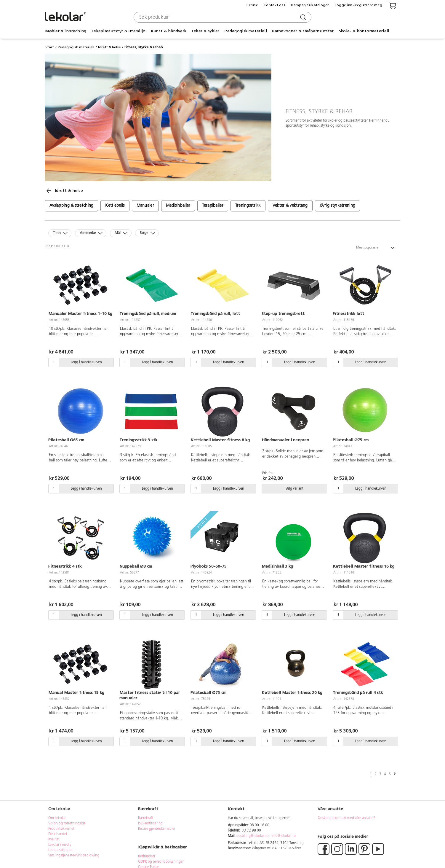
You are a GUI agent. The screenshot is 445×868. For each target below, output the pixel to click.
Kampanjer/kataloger (310, 5)
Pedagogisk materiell (246, 31)
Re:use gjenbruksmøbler (157, 829)
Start (50, 47)
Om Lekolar (57, 818)
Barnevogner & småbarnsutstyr (303, 31)
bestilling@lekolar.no (253, 836)
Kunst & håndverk (169, 31)
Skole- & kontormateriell (364, 31)
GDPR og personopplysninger (161, 862)
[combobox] (222, 17)
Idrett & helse (109, 47)
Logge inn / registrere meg (358, 5)
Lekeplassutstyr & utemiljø (119, 31)
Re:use (252, 5)
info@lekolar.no (284, 836)
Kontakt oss (274, 5)
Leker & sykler (206, 31)
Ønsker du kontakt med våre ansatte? (346, 818)
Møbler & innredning (66, 31)
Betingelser (147, 856)
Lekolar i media (60, 845)
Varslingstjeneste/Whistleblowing (74, 856)
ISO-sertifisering (150, 824)
